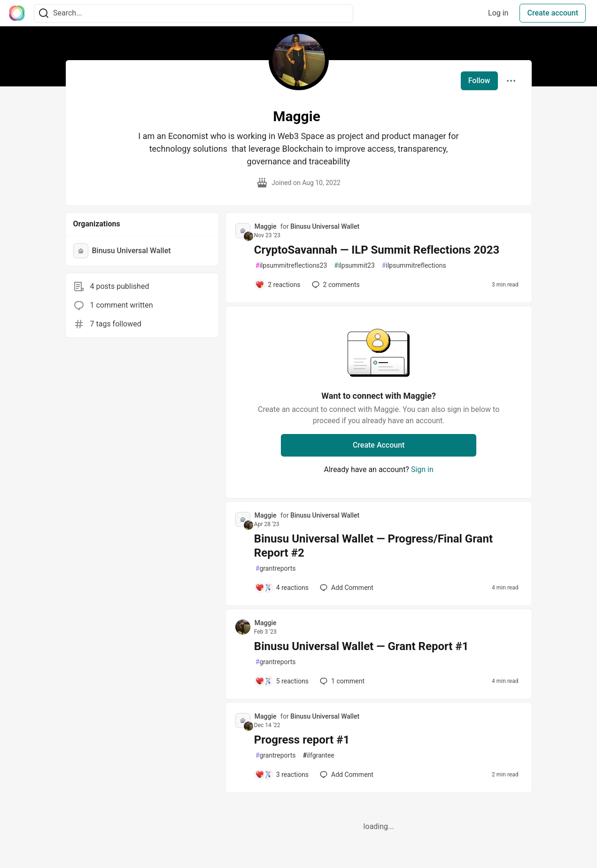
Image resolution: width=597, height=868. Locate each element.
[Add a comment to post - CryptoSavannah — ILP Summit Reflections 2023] (278, 285)
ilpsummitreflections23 (291, 266)
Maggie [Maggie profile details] (266, 226)
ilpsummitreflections (414, 266)
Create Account (379, 445)
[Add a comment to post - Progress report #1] (282, 775)
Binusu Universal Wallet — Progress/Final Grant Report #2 (373, 546)
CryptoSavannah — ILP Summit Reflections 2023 (377, 250)
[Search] (44, 13)
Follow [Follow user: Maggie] (479, 81)
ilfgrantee (319, 756)
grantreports (276, 569)
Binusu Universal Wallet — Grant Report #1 (361, 646)
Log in (498, 13)
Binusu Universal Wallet (325, 226)
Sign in (422, 469)
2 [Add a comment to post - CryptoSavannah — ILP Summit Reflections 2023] (335, 285)
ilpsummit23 (354, 266)
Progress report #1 (302, 740)
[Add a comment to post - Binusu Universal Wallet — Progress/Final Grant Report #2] (282, 588)
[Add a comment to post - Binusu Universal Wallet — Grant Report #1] (282, 681)
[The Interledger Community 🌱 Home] (17, 13)
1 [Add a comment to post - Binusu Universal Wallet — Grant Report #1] (341, 681)
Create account (553, 13)
